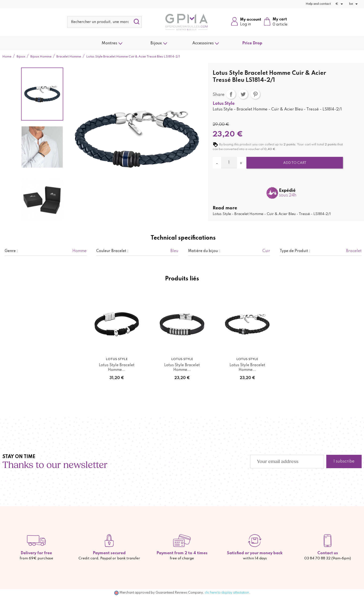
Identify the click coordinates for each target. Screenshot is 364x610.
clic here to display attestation (227, 593)
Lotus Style (224, 104)
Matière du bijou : (204, 251)
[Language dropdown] (354, 4)
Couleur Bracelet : (112, 251)
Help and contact (318, 4)
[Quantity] (229, 163)
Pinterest (255, 94)
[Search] (104, 22)
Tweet (243, 94)
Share (231, 94)
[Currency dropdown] (340, 4)
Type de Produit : (295, 251)
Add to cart (295, 163)
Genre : (11, 251)
